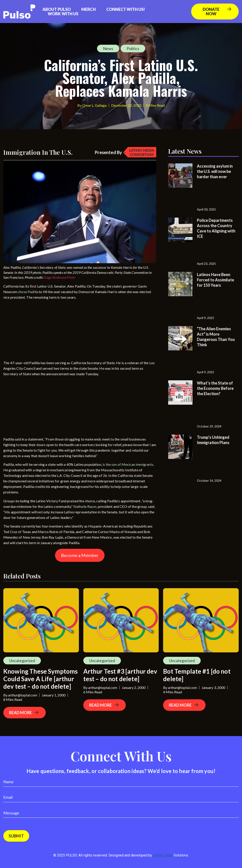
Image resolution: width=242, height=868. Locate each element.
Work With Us (63, 14)
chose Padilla (28, 292)
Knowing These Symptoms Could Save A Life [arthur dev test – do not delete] (40, 679)
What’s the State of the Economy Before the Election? (215, 388)
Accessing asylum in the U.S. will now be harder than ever (215, 171)
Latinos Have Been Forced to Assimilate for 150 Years (215, 280)
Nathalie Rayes (85, 506)
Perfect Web (171, 855)
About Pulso (57, 9)
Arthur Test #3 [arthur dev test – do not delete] (120, 675)
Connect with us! (126, 9)
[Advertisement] (36, 331)
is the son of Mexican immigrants (128, 464)
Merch (89, 9)
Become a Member (80, 555)
